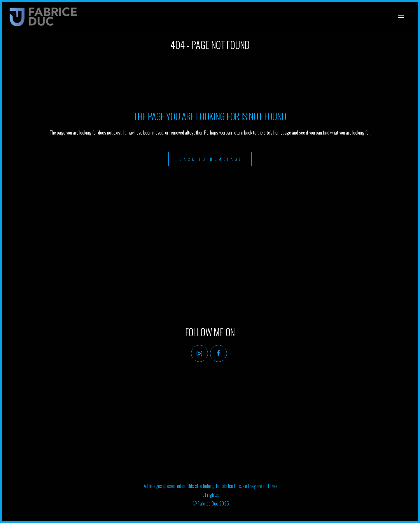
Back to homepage (211, 159)
